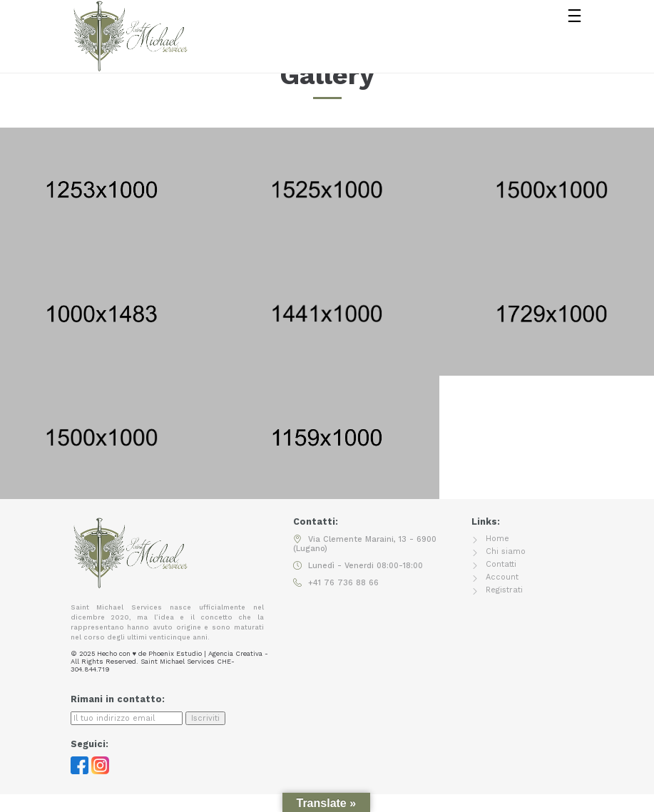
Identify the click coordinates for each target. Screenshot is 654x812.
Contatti (501, 564)
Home (497, 539)
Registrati (504, 590)
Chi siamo (506, 551)
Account (502, 577)
